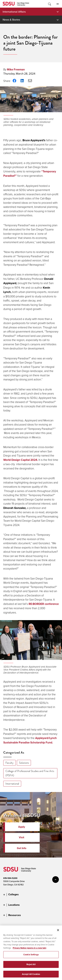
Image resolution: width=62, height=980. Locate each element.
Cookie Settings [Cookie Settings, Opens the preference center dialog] (31, 957)
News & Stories (11, 20)
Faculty (10, 763)
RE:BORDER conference (44, 604)
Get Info (22, 848)
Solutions (24, 763)
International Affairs (14, 12)
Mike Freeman (16, 69)
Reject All (31, 967)
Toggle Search (49, 4)
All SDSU (58, 4)
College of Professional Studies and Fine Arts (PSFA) (30, 773)
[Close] (58, 933)
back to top (56, 880)
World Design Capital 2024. (21, 460)
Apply (22, 827)
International (12, 784)
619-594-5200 (10, 878)
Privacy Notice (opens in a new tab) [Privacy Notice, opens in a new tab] (30, 951)
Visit (21, 837)
